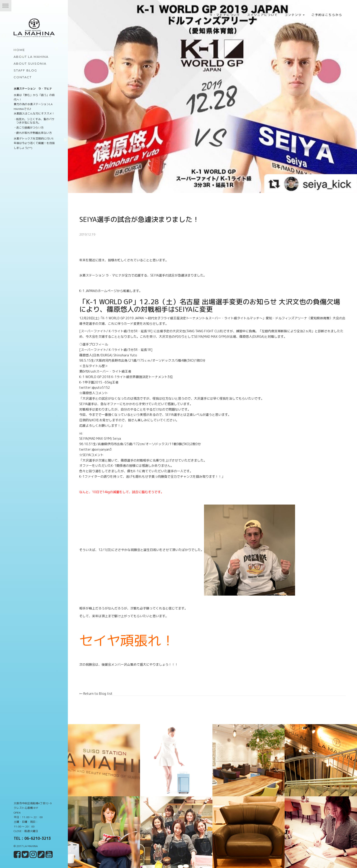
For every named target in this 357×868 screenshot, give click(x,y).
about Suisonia (30, 63)
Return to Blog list (96, 693)
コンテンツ (295, 15)
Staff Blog (25, 70)
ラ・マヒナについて (225, 15)
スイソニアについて (262, 15)
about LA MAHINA (31, 57)
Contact (23, 77)
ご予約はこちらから (327, 15)
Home (19, 50)
